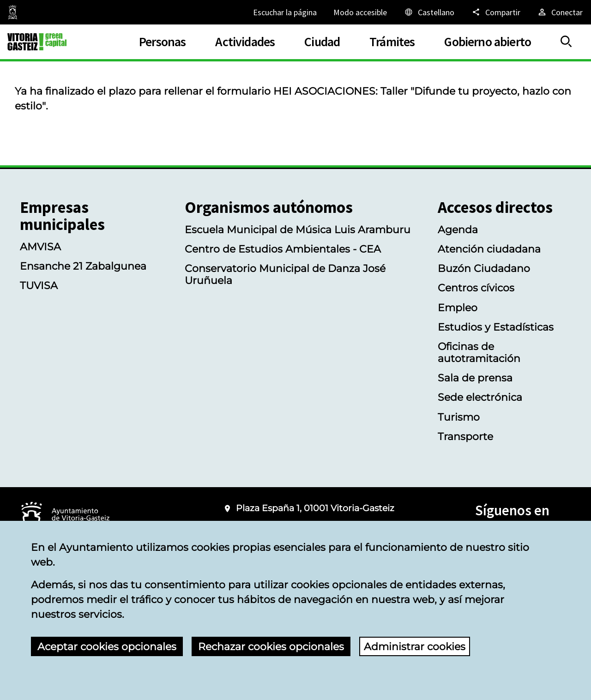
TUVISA (39, 285)
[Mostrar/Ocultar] (567, 42)
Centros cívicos (476, 288)
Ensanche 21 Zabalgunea (83, 266)
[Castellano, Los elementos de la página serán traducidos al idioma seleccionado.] (429, 12)
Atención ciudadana (489, 249)
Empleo (458, 308)
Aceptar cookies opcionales (107, 646)
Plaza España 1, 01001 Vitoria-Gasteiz (315, 508)
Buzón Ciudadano (484, 268)
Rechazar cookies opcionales (271, 646)
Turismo (459, 417)
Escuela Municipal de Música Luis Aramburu (298, 229)
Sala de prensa (475, 378)
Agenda (458, 229)
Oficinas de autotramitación (479, 352)
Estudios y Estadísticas (496, 327)
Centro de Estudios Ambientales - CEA (283, 249)
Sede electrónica (480, 397)
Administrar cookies (415, 646)
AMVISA (40, 247)
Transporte (465, 436)
